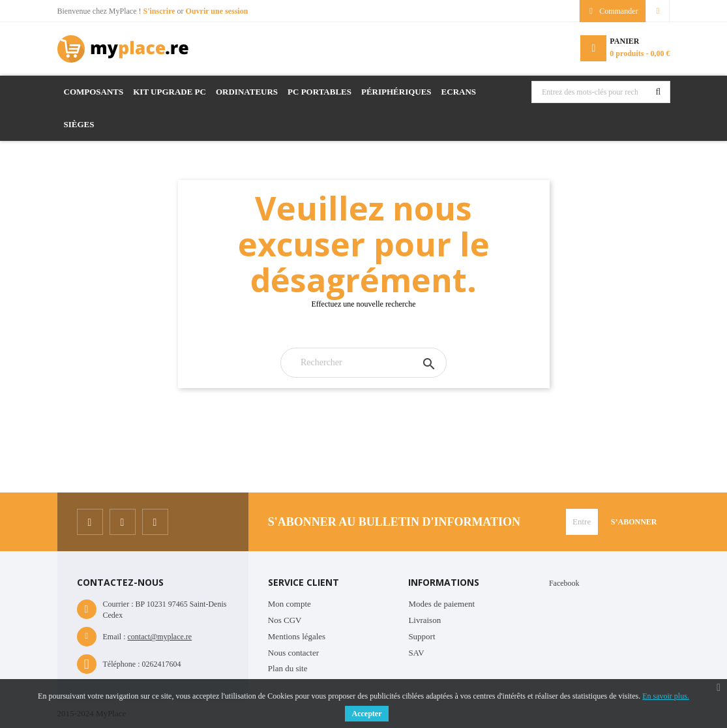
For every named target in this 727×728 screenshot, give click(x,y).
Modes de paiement (441, 604)
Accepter (367, 714)
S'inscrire (160, 11)
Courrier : (118, 604)
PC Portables (319, 92)
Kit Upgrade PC (170, 92)
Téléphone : (122, 664)
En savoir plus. (666, 696)
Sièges (79, 124)
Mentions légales (297, 636)
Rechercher (659, 92)
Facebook (564, 583)
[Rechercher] (363, 363)
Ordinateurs (247, 92)
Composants (94, 92)
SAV (416, 653)
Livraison (424, 620)
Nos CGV (285, 620)
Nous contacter (293, 653)
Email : (114, 637)
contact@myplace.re (160, 637)
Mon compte (289, 604)
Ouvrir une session (217, 11)
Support (422, 636)
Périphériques (396, 92)
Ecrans (459, 92)
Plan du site (288, 668)
